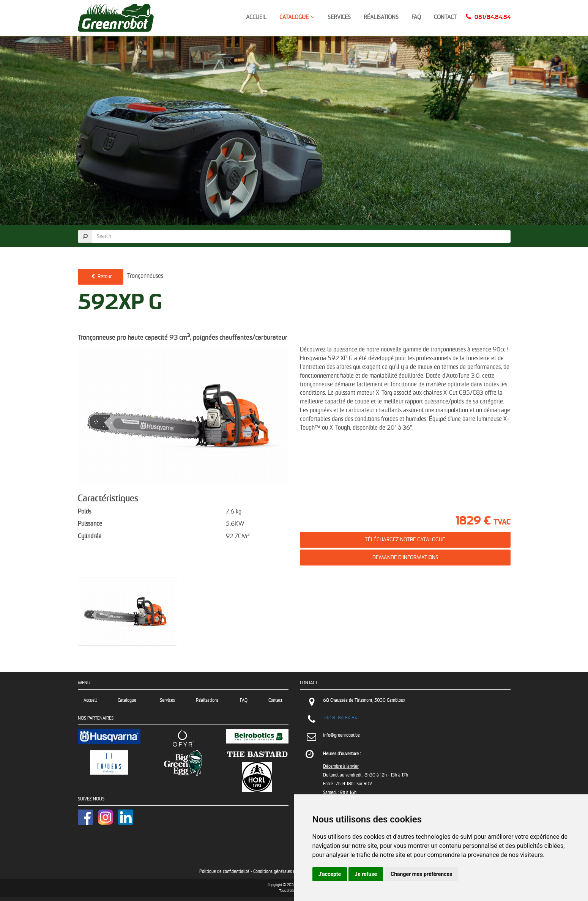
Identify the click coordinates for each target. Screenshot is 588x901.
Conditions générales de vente (281, 872)
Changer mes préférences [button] (421, 874)
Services (339, 17)
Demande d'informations (405, 557)
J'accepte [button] (330, 874)
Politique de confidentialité (224, 872)
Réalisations (381, 17)
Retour (101, 276)
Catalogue (297, 17)
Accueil (256, 17)
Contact (445, 17)
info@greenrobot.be (341, 735)
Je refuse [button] (366, 874)
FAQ (416, 17)
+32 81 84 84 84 (340, 718)
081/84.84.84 (493, 17)
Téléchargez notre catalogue (405, 539)
